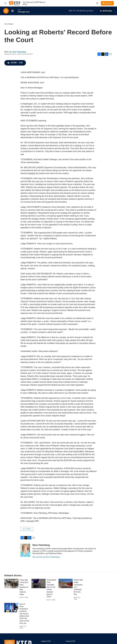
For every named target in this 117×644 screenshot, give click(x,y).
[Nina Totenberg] (25, 550)
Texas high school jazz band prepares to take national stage (24, 587)
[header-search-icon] (97, 3)
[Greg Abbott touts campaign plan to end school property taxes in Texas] (39, 583)
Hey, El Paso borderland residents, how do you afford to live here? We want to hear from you (24, 614)
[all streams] (106, 11)
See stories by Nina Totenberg (46, 557)
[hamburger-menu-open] (5, 3)
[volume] (12, 11)
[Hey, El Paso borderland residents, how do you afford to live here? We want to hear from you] (11, 608)
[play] (6, 11)
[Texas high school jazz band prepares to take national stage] (11, 583)
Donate (108, 3)
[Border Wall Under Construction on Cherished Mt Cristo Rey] (66, 583)
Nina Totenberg (19, 52)
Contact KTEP (70, 641)
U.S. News (9, 24)
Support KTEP (46, 641)
